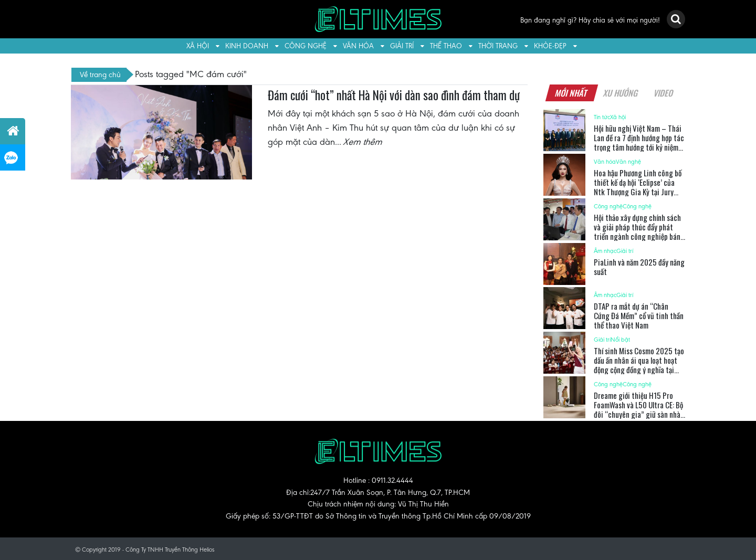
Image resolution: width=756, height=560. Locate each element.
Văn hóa (358, 46)
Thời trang (498, 46)
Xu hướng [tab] (621, 93)
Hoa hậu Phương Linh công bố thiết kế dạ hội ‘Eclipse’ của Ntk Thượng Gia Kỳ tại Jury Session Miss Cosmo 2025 (638, 187)
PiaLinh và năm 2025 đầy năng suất (639, 267)
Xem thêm (363, 142)
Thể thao (446, 46)
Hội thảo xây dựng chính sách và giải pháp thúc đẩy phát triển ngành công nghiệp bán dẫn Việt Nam (637, 231)
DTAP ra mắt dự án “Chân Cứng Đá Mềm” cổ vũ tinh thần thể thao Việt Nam (639, 315)
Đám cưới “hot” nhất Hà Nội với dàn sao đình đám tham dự (394, 95)
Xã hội (198, 46)
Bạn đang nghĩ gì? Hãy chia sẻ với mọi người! (590, 20)
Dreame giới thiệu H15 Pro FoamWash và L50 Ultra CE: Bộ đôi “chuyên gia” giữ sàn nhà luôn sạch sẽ (638, 409)
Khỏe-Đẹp (550, 46)
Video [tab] (663, 93)
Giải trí (402, 46)
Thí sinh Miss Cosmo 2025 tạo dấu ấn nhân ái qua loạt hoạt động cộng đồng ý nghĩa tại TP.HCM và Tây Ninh (639, 365)
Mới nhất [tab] (571, 93)
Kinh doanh (247, 46)
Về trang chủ (100, 75)
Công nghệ (306, 46)
